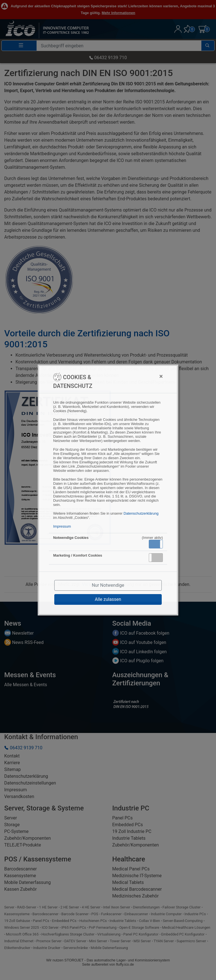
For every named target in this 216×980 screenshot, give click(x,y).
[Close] (133, 376)
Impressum (62, 526)
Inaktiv (158, 557)
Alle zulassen (108, 599)
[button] (156, 544)
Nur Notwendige (108, 585)
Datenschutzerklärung (141, 513)
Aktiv (156, 544)
